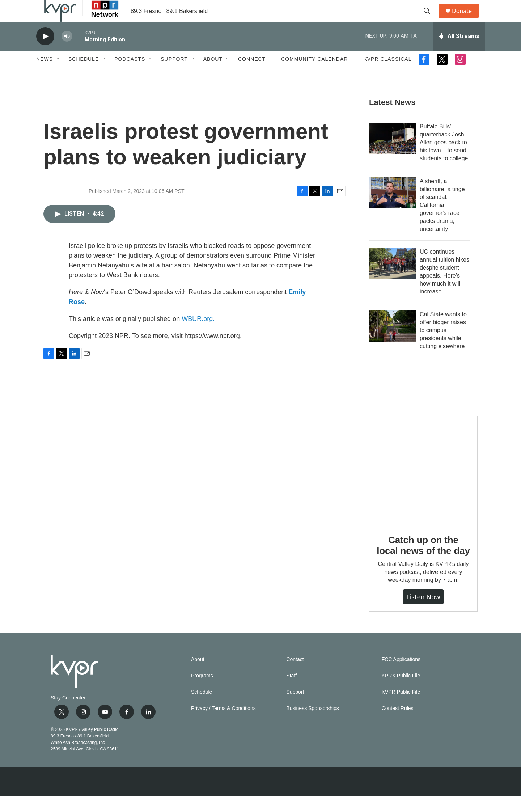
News (45, 75)
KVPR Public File (401, 708)
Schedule (84, 75)
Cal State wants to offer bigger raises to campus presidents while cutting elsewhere (443, 346)
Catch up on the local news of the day (423, 562)
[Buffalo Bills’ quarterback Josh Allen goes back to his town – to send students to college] (393, 155)
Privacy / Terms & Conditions (223, 725)
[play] (45, 53)
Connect (252, 75)
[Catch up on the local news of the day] (423, 486)
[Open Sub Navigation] (58, 75)
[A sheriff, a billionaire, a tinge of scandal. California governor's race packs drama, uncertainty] (393, 209)
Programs (202, 692)
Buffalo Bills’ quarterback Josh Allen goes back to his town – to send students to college (444, 159)
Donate (466, 19)
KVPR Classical (387, 75)
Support (174, 75)
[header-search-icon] (430, 19)
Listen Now (423, 613)
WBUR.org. (198, 335)
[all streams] (459, 52)
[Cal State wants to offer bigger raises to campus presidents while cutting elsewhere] (393, 342)
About (213, 75)
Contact (295, 676)
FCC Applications (401, 676)
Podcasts (130, 75)
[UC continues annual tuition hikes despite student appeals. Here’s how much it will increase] (393, 280)
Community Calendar (314, 75)
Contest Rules (398, 725)
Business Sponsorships (313, 725)
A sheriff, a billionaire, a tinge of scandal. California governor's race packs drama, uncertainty (442, 221)
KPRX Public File (401, 692)
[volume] (67, 53)
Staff (291, 692)
